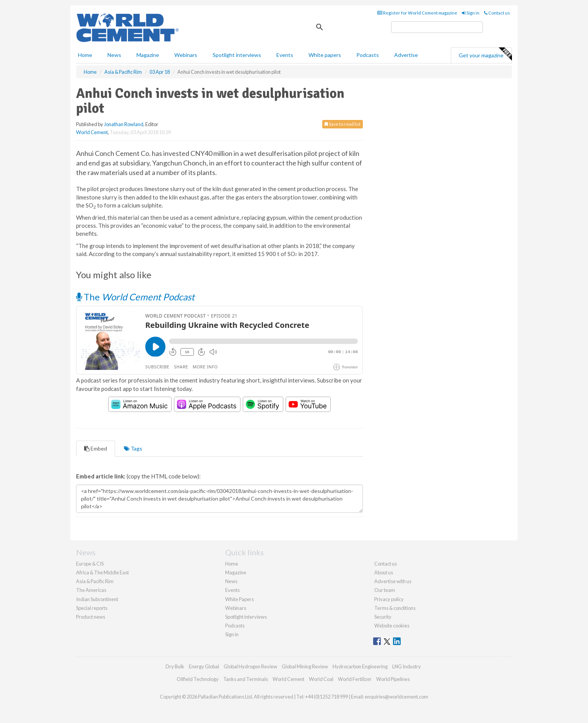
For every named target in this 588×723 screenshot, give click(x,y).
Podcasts (368, 55)
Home (85, 55)
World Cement (92, 132)
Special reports (92, 608)
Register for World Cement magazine (417, 13)
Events (285, 55)
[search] (437, 27)
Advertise (406, 55)
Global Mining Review (305, 666)
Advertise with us (393, 581)
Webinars (186, 55)
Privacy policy (389, 599)
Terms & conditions (395, 608)
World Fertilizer (355, 679)
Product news (91, 617)
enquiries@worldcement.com (396, 697)
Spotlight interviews (237, 55)
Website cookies (392, 626)
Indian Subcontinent (97, 599)
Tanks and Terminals (246, 679)
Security (383, 617)
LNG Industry (407, 666)
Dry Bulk (175, 666)
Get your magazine (485, 54)
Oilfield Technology (198, 679)
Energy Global (204, 666)
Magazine (148, 55)
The (135, 297)
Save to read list (343, 124)
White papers (325, 55)
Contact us (497, 13)
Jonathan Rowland (124, 124)
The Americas (91, 590)
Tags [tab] (133, 448)
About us (384, 572)
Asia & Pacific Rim (95, 581)
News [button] (114, 55)
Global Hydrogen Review (250, 666)
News (231, 581)
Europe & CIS (90, 564)
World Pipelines (393, 679)
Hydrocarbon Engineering (360, 666)
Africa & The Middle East (102, 572)
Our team (385, 590)
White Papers (240, 599)
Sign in (471, 13)
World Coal (321, 679)
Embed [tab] (96, 448)
